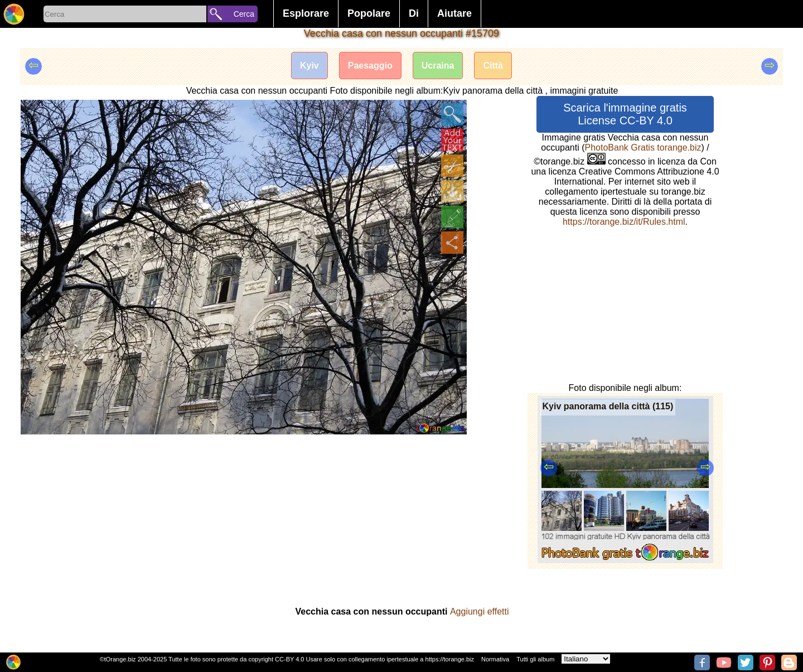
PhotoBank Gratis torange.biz (643, 148)
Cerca (244, 14)
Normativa (495, 659)
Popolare (369, 13)
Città (493, 66)
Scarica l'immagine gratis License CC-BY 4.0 (625, 114)
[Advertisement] (244, 519)
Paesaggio (370, 66)
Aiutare (454, 13)
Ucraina (438, 66)
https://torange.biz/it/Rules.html (624, 222)
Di (414, 13)
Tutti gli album (535, 659)
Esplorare (306, 13)
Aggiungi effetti (480, 611)
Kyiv (309, 66)
